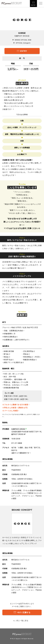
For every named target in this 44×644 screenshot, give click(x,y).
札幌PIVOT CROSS (18, 429)
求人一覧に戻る (22, 621)
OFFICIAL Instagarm (23, 43)
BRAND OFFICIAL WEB (23, 40)
